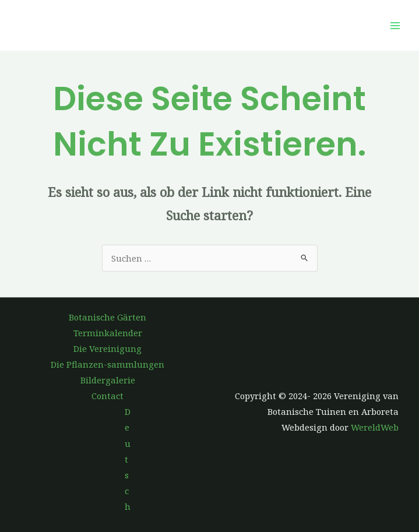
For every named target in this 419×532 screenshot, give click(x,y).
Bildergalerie (108, 380)
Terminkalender (108, 333)
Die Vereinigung (108, 348)
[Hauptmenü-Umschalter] (395, 26)
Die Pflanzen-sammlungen (108, 364)
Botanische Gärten (108, 317)
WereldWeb (375, 427)
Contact (108, 396)
